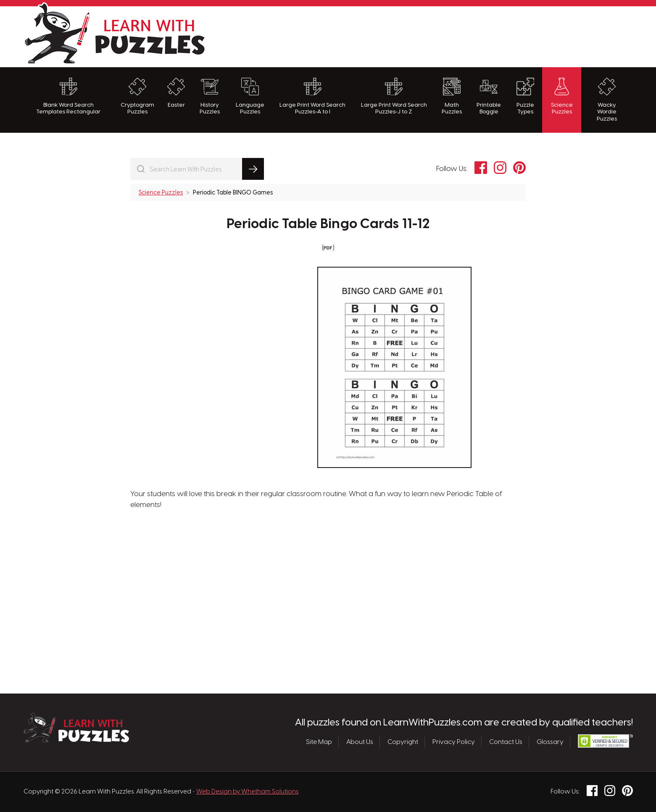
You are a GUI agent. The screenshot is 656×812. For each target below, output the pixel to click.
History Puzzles (210, 96)
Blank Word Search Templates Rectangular (68, 96)
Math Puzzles (452, 96)
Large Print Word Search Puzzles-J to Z (394, 96)
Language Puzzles (250, 96)
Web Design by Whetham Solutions (248, 792)
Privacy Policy (454, 742)
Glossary (550, 742)
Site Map (319, 742)
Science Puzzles (562, 96)
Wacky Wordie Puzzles (607, 100)
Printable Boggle (489, 96)
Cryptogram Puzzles (137, 96)
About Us (360, 742)
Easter (176, 93)
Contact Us (506, 742)
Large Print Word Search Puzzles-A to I (312, 96)
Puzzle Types (525, 96)
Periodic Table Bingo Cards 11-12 (328, 224)
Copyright (403, 742)
